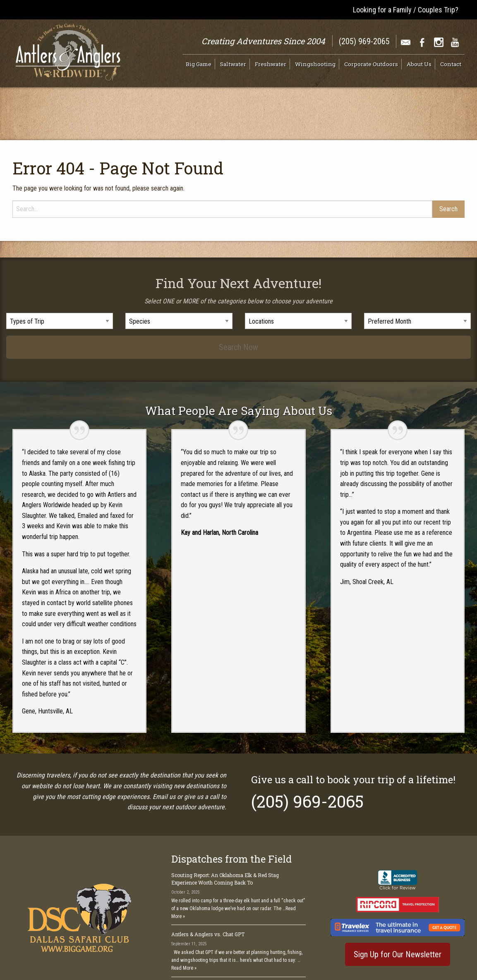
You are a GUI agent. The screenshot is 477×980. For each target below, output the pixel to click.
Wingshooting (315, 64)
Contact (451, 64)
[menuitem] (200, 64)
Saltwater (233, 64)
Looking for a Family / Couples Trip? (406, 10)
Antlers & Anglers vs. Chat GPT (208, 898)
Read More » (184, 932)
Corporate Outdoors (371, 64)
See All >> (293, 948)
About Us (419, 64)
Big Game (199, 64)
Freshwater (271, 64)
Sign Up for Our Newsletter (398, 918)
